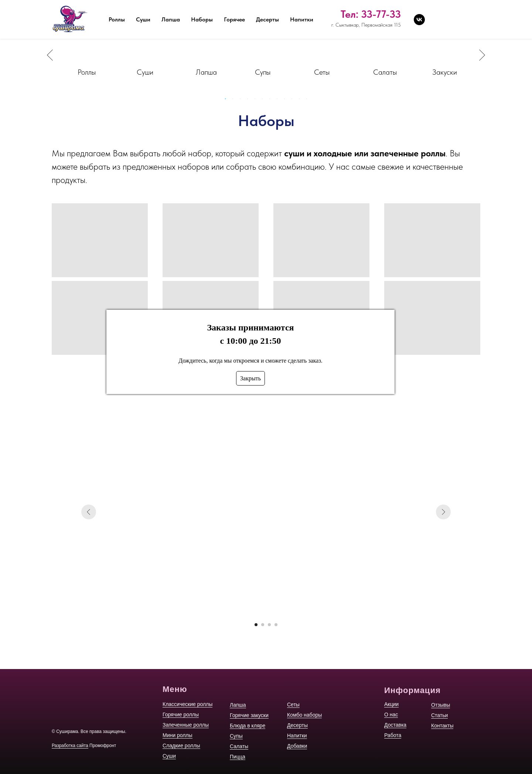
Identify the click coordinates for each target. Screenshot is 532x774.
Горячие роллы (181, 714)
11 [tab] (301, 101)
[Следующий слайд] (443, 512)
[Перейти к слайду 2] (263, 625)
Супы (236, 736)
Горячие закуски (249, 715)
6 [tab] (264, 101)
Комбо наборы (304, 715)
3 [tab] (242, 101)
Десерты (297, 725)
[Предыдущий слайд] (89, 512)
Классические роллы (187, 704)
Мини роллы (178, 735)
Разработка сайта (70, 746)
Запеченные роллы (186, 725)
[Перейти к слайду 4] (276, 625)
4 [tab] (249, 101)
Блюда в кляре (248, 726)
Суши (169, 756)
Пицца (238, 757)
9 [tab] (286, 101)
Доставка (228, 9)
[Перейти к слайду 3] (269, 625)
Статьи (328, 9)
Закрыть (250, 378)
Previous (50, 55)
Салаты (239, 746)
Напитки (297, 736)
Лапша (238, 705)
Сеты (293, 705)
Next (482, 55)
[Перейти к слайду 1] (256, 625)
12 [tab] (308, 101)
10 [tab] (294, 101)
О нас (195, 9)
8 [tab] (279, 101)
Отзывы (295, 9)
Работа (262, 9)
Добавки (297, 746)
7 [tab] (272, 101)
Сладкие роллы (181, 746)
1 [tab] (227, 101)
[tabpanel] (89, 55)
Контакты (362, 9)
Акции (166, 9)
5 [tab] (257, 101)
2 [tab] (235, 101)
